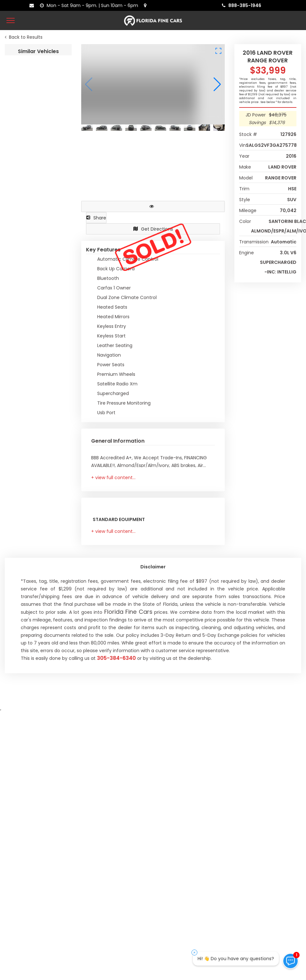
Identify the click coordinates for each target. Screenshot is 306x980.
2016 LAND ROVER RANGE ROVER (38, 102)
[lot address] (147, 5)
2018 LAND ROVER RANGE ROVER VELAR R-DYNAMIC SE (38, 721)
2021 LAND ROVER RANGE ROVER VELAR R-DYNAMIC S (38, 567)
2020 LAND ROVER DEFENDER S (38, 257)
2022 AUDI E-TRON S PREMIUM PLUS (38, 799)
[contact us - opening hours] (90, 5)
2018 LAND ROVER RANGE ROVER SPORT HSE (38, 412)
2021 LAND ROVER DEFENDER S (38, 179)
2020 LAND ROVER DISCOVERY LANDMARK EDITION (38, 334)
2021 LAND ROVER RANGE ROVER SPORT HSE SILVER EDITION (38, 489)
